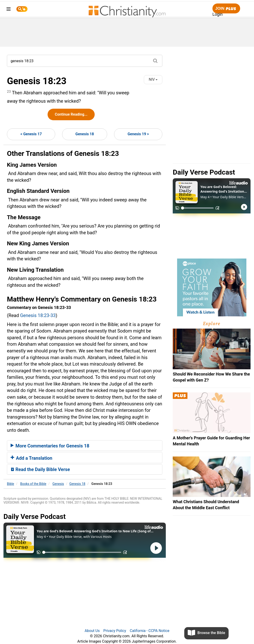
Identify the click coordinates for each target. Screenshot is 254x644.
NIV (153, 79)
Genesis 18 (85, 134)
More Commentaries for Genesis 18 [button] (50, 446)
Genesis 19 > (138, 134)
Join (226, 9)
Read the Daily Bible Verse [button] (40, 469)
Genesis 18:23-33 (38, 315)
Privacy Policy (115, 631)
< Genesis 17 (31, 134)
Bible (11, 484)
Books (33, 484)
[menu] (9, 10)
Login (218, 14)
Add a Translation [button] (32, 458)
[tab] (85, 446)
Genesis (58, 484)
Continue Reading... (71, 114)
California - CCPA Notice (150, 631)
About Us (92, 631)
